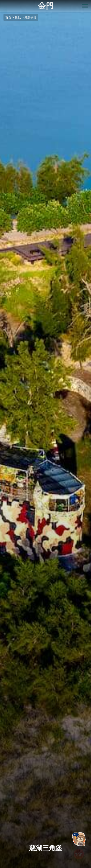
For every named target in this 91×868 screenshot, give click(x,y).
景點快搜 (30, 17)
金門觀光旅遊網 (46, 6)
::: (1, 3)
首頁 (8, 17)
